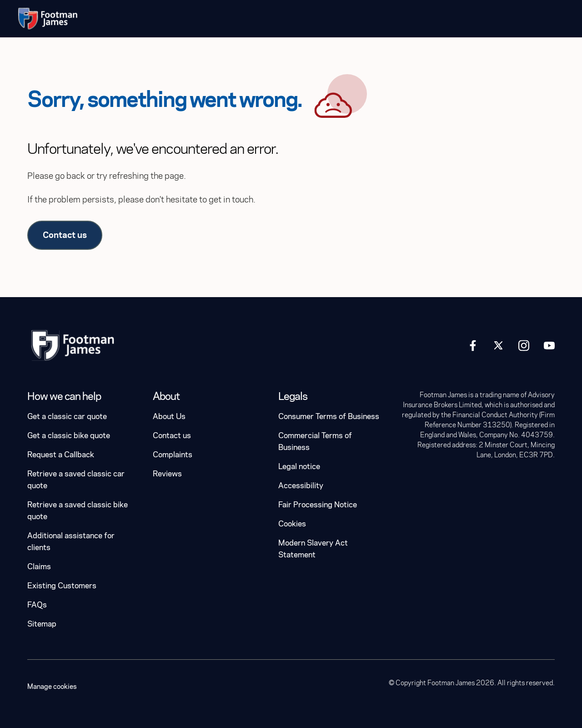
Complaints (173, 455)
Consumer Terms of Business (329, 417)
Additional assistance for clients (71, 542)
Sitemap (42, 624)
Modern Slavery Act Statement (313, 549)
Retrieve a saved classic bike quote (78, 511)
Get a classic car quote (67, 417)
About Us (169, 417)
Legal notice (299, 467)
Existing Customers (62, 586)
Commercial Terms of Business (315, 442)
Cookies (292, 524)
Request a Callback (61, 455)
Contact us (65, 235)
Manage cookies (52, 687)
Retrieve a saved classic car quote (76, 480)
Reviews (167, 474)
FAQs (37, 605)
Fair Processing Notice (318, 505)
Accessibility (301, 486)
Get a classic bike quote (69, 436)
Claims (39, 567)
